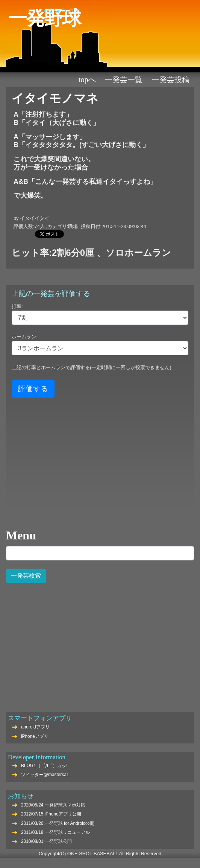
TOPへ (87, 80)
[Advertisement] (100, 643)
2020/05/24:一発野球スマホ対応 (53, 805)
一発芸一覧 (124, 80)
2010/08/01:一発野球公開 (46, 841)
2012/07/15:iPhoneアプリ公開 (51, 814)
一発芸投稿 (171, 80)
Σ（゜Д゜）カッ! (62, 11)
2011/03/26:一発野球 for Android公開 (58, 823)
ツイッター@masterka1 (45, 775)
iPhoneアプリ (35, 736)
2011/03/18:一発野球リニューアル (55, 832)
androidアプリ (35, 727)
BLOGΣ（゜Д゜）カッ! (44, 766)
